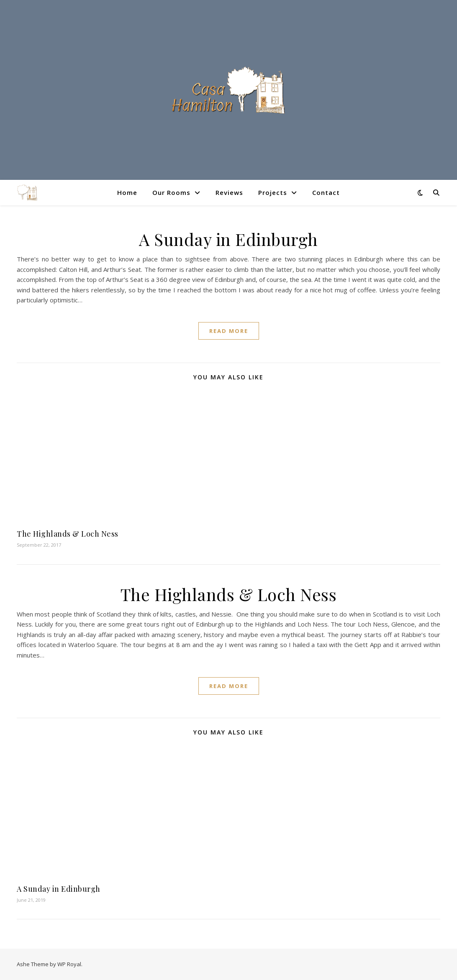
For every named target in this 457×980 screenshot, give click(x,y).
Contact (326, 192)
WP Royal (69, 964)
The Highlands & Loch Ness (68, 534)
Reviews (229, 192)
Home (127, 192)
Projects (273, 192)
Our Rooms (171, 192)
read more (229, 331)
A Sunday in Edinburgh (228, 239)
